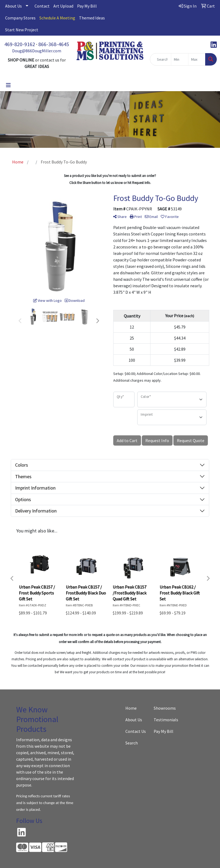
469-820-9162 (20, 44)
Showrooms (165, 708)
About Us (13, 6)
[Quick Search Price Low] (180, 59)
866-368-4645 (54, 44)
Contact (42, 6)
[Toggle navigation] (8, 85)
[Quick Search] (161, 59)
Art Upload (63, 6)
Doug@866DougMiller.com (37, 51)
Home (131, 708)
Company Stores (20, 18)
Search (132, 743)
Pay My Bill (87, 6)
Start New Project (22, 30)
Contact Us (136, 731)
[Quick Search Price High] (197, 59)
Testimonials (165, 720)
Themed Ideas (92, 18)
